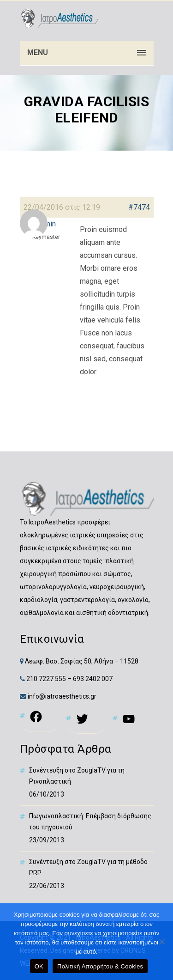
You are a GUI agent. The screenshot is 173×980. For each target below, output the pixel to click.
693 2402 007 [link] (93, 679)
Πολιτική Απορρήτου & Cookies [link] (100, 966)
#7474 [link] (139, 207)
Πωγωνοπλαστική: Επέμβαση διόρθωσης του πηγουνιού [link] (90, 822)
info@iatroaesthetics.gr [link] (61, 696)
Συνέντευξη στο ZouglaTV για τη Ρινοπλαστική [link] (77, 776)
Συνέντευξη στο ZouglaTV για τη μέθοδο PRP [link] (88, 867)
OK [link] (39, 966)
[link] (59, 18)
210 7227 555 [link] (46, 679)
